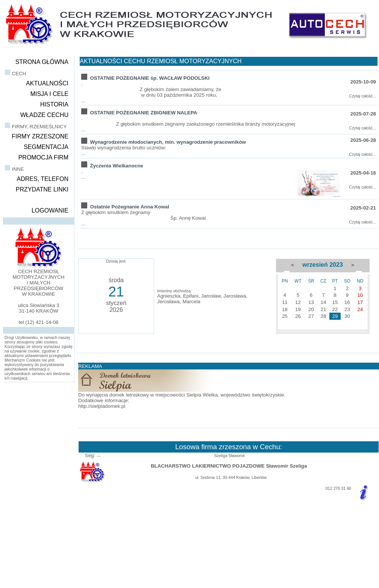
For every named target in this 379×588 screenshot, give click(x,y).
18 (285, 309)
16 (347, 302)
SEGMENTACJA (46, 147)
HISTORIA (54, 104)
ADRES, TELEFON (42, 179)
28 (323, 316)
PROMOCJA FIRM (43, 157)
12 (298, 302)
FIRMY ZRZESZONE (40, 136)
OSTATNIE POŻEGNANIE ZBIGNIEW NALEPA (143, 113)
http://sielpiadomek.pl (102, 406)
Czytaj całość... (362, 96)
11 (285, 302)
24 (360, 309)
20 (311, 309)
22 (335, 309)
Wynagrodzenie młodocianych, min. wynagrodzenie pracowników (168, 142)
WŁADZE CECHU (44, 115)
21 (323, 309)
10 (360, 295)
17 (360, 302)
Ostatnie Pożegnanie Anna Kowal (130, 207)
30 (347, 316)
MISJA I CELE (49, 94)
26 (298, 316)
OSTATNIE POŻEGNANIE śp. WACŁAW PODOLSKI (150, 78)
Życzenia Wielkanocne (116, 166)
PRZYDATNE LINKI (42, 189)
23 (347, 309)
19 (298, 309)
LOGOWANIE (50, 210)
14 (323, 302)
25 (285, 316)
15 (335, 302)
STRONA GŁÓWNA (42, 62)
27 (311, 316)
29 (335, 316)
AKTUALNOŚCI (47, 83)
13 (311, 302)
